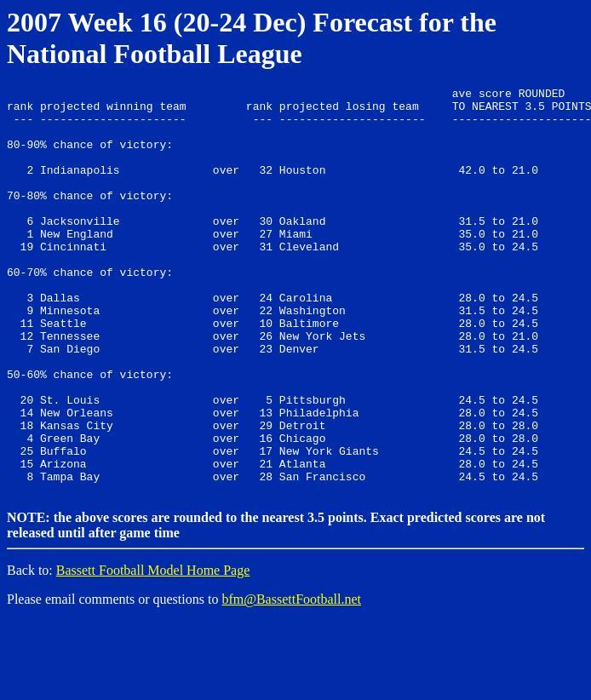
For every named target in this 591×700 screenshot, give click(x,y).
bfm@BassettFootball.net (291, 678)
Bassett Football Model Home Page (153, 649)
